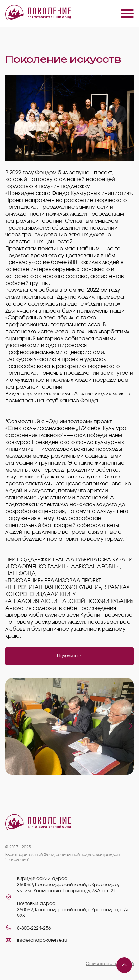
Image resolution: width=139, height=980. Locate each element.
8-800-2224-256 (34, 928)
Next (128, 726)
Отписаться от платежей (110, 964)
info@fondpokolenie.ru (42, 940)
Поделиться (70, 656)
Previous (11, 726)
